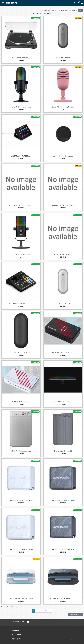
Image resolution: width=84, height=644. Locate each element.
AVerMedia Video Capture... (21, 402)
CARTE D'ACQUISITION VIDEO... (63, 353)
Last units (78, 18)
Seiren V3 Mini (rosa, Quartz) (63, 107)
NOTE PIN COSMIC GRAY (21, 353)
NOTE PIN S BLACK (63, 58)
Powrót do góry (76, 614)
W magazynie (35, 18)
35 (46, 611)
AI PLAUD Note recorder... (21, 451)
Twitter (28, 622)
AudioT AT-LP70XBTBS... (63, 254)
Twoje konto (16, 639)
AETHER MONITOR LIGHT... (63, 402)
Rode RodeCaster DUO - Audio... (21, 303)
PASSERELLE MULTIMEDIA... (21, 156)
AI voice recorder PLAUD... (63, 451)
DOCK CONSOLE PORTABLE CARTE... (63, 599)
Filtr (80, 10)
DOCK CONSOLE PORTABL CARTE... (21, 599)
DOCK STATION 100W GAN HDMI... (21, 500)
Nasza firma (16, 635)
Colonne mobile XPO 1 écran (63, 205)
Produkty (15, 631)
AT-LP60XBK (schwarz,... (21, 58)
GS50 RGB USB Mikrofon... (21, 254)
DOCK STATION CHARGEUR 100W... (63, 500)
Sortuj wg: (47, 10)
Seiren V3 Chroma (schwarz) (21, 107)
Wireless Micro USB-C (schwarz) (21, 205)
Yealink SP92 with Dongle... (63, 156)
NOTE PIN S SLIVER (63, 303)
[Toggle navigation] (3, 3)
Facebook (23, 622)
